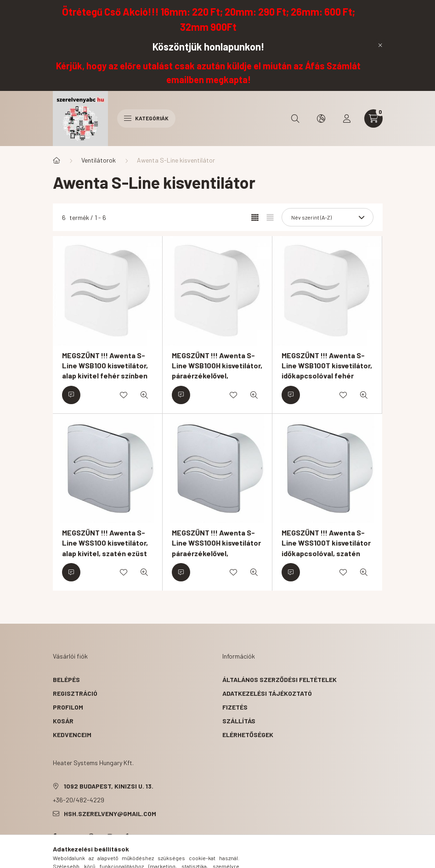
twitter (73, 837)
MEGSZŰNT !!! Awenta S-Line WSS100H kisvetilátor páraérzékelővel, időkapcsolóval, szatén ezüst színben (216, 553)
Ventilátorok (99, 160)
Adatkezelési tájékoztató (267, 693)
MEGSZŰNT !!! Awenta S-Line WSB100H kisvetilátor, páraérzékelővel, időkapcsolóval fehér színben (217, 376)
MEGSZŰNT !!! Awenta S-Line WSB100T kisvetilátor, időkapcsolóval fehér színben (327, 371)
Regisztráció (75, 693)
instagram (110, 837)
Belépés (66, 679)
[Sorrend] (328, 217)
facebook (55, 837)
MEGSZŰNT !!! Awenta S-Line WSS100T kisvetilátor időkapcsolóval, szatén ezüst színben (326, 548)
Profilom (68, 707)
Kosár (63, 721)
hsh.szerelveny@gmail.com (110, 814)
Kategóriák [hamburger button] (146, 118)
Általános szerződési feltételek (280, 679)
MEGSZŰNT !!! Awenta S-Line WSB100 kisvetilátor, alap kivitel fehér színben (105, 366)
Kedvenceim (72, 735)
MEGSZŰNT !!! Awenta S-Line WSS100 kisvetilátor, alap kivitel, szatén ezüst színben (105, 548)
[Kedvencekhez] (124, 395)
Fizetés (235, 707)
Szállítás (239, 721)
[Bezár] (380, 45)
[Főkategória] (56, 160)
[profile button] (347, 118)
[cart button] (373, 118)
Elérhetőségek (248, 735)
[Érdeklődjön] (71, 395)
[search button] (295, 118)
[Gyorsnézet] (144, 395)
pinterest (91, 837)
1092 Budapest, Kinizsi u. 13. (109, 786)
